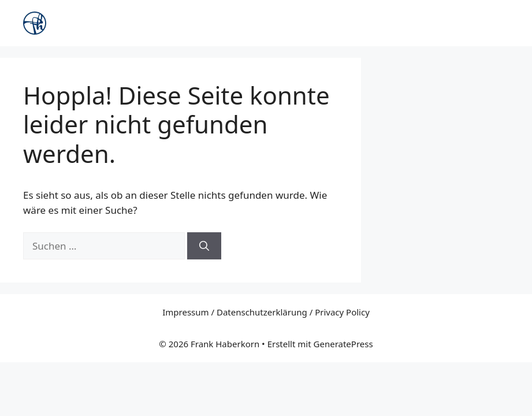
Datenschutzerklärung (262, 312)
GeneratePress (343, 344)
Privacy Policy (342, 312)
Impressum (185, 312)
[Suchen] (204, 246)
